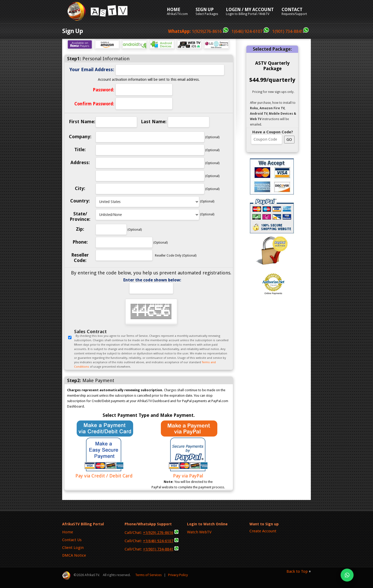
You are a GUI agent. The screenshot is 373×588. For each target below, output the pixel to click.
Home (68, 532)
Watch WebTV (199, 532)
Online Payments (273, 293)
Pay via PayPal (188, 473)
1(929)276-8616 (198, 31)
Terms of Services (148, 575)
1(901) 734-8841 (290, 31)
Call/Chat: (152, 532)
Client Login (73, 548)
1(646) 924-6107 (251, 31)
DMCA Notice (74, 555)
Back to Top (297, 571)
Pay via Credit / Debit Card (104, 473)
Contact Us (72, 540)
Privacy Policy (178, 575)
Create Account (263, 531)
